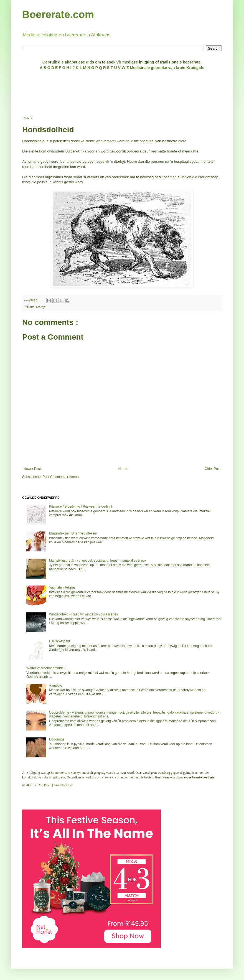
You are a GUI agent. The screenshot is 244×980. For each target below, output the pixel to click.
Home (123, 469)
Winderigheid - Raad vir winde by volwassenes (83, 614)
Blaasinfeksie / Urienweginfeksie (73, 533)
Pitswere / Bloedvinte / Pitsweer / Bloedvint (81, 506)
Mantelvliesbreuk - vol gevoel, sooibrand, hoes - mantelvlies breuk (98, 561)
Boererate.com (58, 15)
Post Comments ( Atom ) (61, 477)
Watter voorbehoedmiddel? (46, 668)
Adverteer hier (63, 785)
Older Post (213, 469)
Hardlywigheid (59, 641)
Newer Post (32, 469)
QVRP (47, 785)
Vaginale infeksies (62, 587)
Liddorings (57, 739)
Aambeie (56, 686)
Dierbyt (41, 307)
